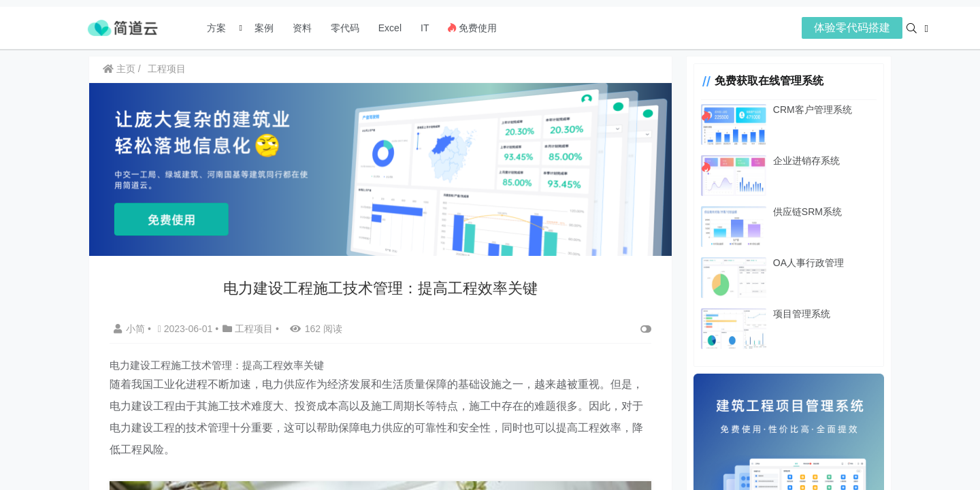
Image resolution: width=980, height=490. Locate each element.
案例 (263, 28)
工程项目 (167, 69)
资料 (302, 28)
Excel (390, 28)
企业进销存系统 (806, 161)
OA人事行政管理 (808, 263)
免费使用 (472, 28)
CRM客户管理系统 (813, 110)
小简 (131, 329)
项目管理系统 (802, 314)
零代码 (345, 28)
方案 (218, 28)
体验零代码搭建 (852, 28)
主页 (119, 69)
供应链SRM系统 (807, 212)
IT (425, 28)
